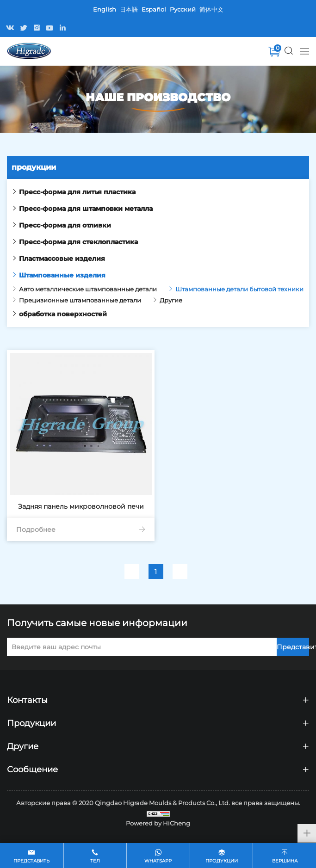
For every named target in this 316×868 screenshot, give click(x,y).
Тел (95, 861)
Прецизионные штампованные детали (80, 300)
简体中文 (211, 9)
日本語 (129, 9)
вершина (285, 861)
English (105, 9)
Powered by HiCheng (158, 823)
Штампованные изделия (62, 275)
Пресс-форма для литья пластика (77, 192)
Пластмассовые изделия (62, 259)
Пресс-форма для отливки (65, 225)
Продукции (222, 861)
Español (154, 9)
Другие (171, 300)
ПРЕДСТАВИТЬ (31, 861)
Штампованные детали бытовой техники (239, 289)
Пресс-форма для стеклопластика (78, 242)
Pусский (183, 9)
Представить (293, 647)
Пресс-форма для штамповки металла (86, 209)
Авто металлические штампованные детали (88, 289)
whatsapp (158, 861)
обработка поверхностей (63, 314)
